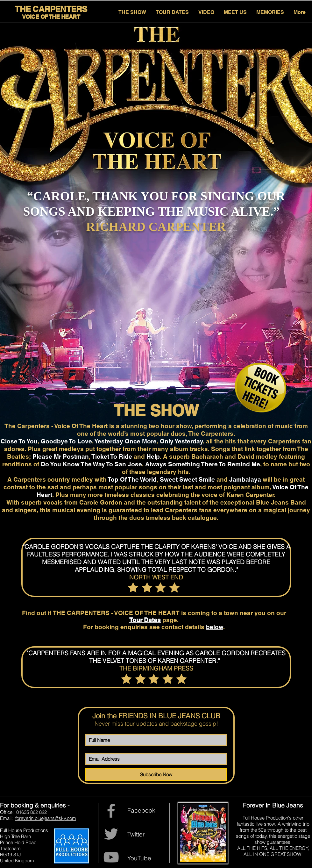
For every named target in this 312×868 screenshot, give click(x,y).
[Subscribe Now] (156, 775)
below (215, 627)
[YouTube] (111, 857)
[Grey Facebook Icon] (111, 811)
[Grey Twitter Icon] (111, 834)
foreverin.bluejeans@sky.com (46, 818)
